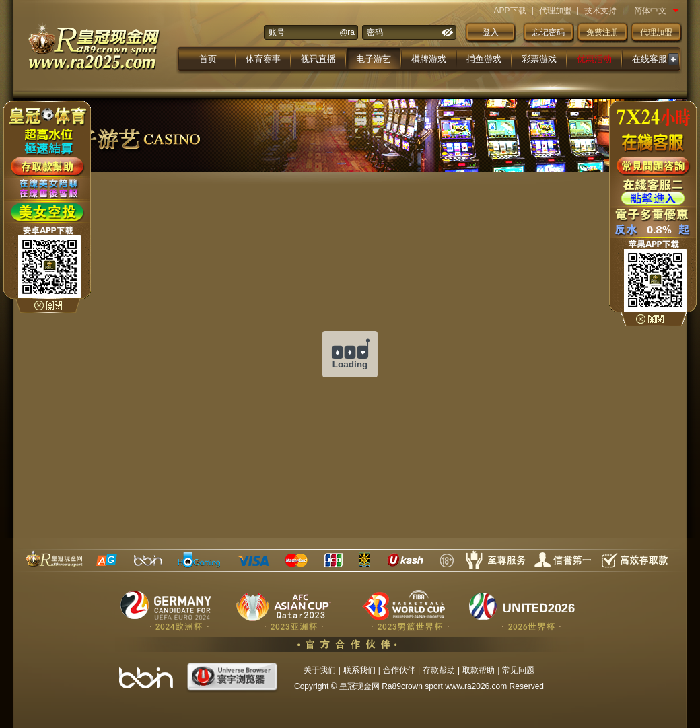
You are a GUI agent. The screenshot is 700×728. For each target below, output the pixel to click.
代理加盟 (555, 11)
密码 (375, 32)
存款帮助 (439, 670)
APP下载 (510, 11)
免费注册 (602, 32)
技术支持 (600, 11)
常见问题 (518, 670)
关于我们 (320, 670)
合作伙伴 (399, 670)
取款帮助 (479, 670)
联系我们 (359, 670)
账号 (277, 32)
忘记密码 (549, 32)
